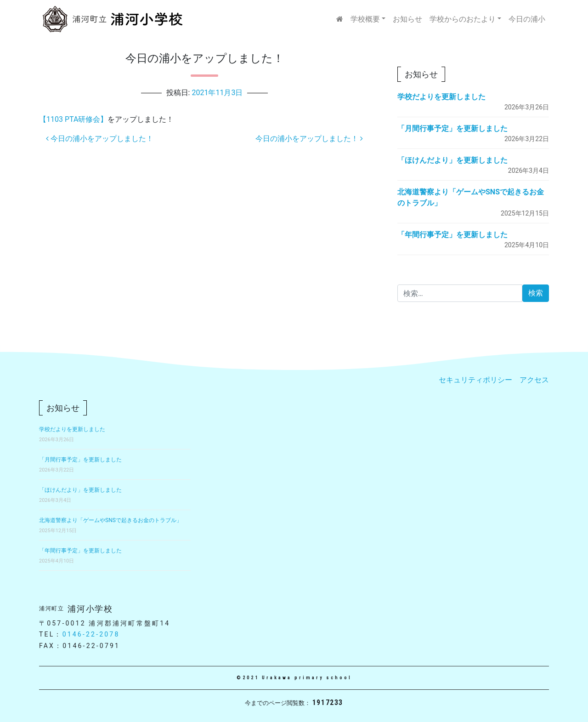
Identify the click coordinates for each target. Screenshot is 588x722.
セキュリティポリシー (475, 380)
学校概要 (365, 19)
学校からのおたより (463, 19)
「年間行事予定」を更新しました (452, 235)
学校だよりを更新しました (441, 97)
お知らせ (407, 19)
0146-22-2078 (91, 634)
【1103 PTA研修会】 (73, 119)
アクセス (534, 380)
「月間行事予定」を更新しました (452, 128)
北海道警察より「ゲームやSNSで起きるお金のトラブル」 (110, 520)
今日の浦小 (527, 19)
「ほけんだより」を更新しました (452, 160)
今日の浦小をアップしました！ (100, 139)
